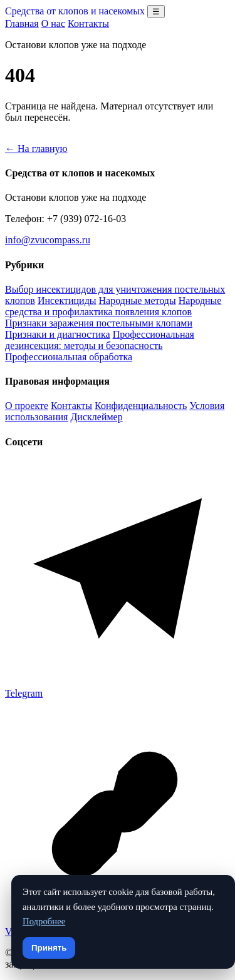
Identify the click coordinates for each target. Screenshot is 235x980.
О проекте (27, 406)
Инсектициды (67, 301)
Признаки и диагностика (58, 334)
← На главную (36, 149)
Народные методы (138, 301)
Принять (49, 948)
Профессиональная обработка (69, 357)
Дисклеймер (96, 417)
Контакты (88, 23)
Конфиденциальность (141, 406)
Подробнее (44, 921)
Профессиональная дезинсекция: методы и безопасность (100, 340)
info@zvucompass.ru (48, 240)
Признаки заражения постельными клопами (99, 323)
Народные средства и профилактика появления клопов (113, 306)
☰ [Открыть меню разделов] (156, 12)
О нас (53, 23)
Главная (22, 23)
